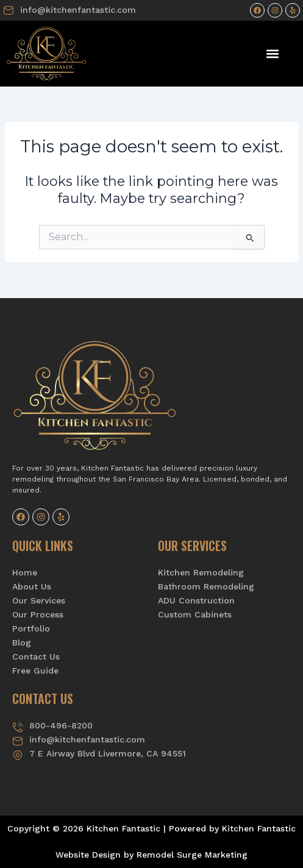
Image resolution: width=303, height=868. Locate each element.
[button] (273, 54)
